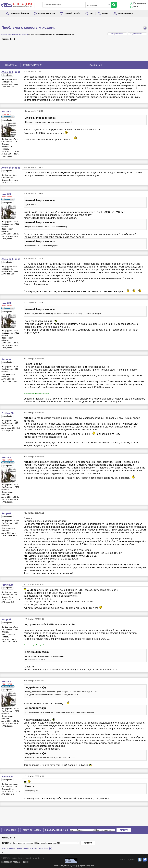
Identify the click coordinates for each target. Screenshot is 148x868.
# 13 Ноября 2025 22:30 (34, 619)
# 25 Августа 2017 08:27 (33, 72)
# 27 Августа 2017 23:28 (33, 302)
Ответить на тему (32, 65)
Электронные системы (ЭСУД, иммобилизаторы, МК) (53, 35)
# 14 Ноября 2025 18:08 (34, 776)
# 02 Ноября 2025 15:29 (34, 359)
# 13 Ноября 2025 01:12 (34, 513)
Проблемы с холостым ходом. (28, 28)
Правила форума (47, 13)
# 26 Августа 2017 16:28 (33, 259)
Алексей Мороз (11, 72)
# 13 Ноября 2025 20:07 (34, 584)
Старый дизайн (72, 13)
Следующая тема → (137, 34)
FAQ (91, 13)
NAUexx (6, 112)
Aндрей (6, 359)
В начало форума (20, 13)
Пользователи (126, 13)
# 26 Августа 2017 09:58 (33, 194)
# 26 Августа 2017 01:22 (33, 111)
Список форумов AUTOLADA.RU (15, 35)
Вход (136, 7)
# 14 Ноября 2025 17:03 (34, 681)
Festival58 (8, 413)
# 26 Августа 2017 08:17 (33, 167)
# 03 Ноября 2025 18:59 (34, 457)
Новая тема (10, 65)
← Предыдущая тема (117, 34)
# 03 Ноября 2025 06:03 (34, 413)
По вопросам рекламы (11, 862)
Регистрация (140, 3)
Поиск (106, 13)
